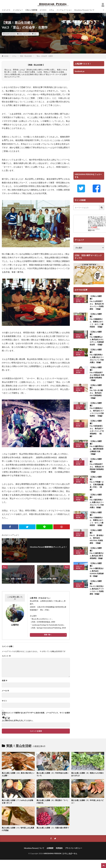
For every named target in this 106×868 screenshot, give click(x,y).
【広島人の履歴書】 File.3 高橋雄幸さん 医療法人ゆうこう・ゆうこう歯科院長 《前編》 (97, 320)
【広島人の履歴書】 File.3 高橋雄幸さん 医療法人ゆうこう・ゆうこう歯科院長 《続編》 (97, 519)
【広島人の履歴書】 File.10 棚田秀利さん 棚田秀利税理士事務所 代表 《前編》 (97, 448)
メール (5, 691)
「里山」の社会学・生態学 (44, 56)
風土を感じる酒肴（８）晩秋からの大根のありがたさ (87, 774)
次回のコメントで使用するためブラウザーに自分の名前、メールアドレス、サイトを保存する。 (36, 714)
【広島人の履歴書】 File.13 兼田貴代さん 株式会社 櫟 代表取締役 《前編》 (97, 553)
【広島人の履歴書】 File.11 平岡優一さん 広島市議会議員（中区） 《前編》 (97, 483)
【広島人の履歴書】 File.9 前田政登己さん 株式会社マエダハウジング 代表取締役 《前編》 (97, 428)
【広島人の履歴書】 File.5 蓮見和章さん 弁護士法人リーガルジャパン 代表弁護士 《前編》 (97, 356)
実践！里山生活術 (25, 34)
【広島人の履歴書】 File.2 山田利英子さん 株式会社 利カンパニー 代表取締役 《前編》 (97, 303)
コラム (51, 10)
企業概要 (50, 848)
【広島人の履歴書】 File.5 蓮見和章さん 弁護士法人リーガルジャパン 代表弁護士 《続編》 (97, 501)
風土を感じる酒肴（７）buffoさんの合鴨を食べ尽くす (17, 802)
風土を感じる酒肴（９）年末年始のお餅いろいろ (53, 774)
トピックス (6, 10)
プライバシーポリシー (74, 848)
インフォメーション (64, 10)
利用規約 (59, 848)
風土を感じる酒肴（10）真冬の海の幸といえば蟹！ (18, 774)
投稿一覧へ (48, 635)
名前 (5, 681)
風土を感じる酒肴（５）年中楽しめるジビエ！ (87, 802)
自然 (35, 34)
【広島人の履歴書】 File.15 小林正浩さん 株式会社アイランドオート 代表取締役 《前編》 (97, 587)
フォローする (49, 550)
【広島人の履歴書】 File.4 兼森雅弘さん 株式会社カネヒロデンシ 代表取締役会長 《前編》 (97, 338)
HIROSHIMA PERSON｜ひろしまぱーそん (60, 853)
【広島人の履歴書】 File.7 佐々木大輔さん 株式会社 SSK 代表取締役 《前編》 (97, 392)
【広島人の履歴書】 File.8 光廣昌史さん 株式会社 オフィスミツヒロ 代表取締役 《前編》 (97, 409)
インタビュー (18, 10)
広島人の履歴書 (31, 10)
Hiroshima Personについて (84, 10)
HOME (6, 56)
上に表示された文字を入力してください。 (18, 721)
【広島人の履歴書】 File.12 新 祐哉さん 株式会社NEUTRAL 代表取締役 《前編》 (97, 537)
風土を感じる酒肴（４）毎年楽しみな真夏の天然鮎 (18, 829)
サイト (4, 701)
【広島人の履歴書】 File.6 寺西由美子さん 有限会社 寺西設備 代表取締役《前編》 (97, 374)
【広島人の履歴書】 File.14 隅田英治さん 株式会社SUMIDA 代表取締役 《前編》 (97, 570)
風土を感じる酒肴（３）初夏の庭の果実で (53, 828)
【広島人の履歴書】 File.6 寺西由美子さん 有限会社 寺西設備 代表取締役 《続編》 (97, 465)
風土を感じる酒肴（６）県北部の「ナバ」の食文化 (53, 802)
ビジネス (43, 10)
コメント (6, 656)
